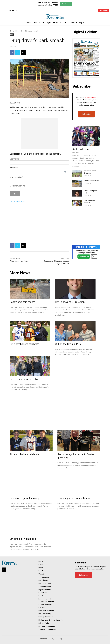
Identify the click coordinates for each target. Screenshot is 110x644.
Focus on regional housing (24, 498)
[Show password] (65, 172)
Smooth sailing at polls (23, 539)
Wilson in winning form (19, 261)
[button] (13, 10)
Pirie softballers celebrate (24, 344)
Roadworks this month (92, 181)
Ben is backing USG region (70, 302)
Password (14, 167)
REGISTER (66, 4)
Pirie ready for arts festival (25, 379)
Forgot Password (17, 201)
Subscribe (86, 114)
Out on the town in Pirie (68, 344)
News (17, 31)
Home (12, 31)
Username (14, 159)
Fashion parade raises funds (74, 498)
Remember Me (17, 186)
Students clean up (81, 149)
